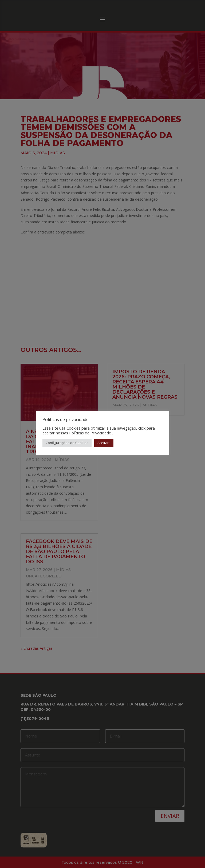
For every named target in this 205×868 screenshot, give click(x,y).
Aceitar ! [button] (104, 443)
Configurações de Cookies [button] (67, 443)
